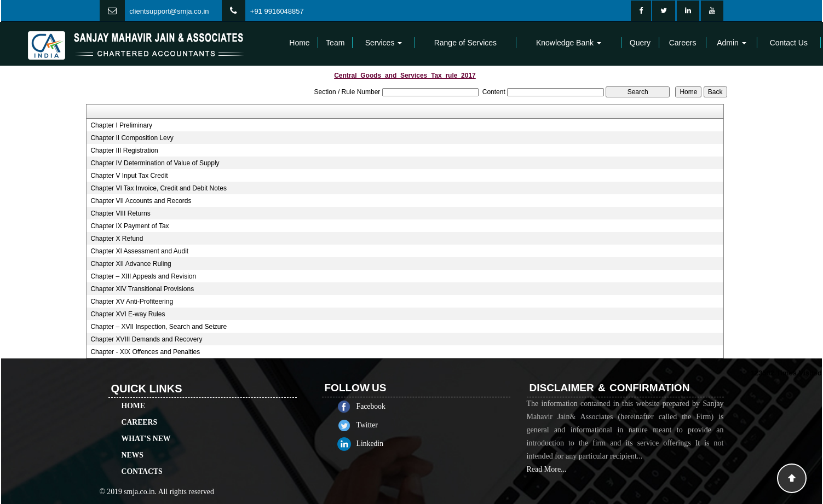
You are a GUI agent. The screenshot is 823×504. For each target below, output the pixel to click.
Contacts (142, 462)
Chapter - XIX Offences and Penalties (145, 352)
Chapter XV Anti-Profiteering (132, 302)
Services (384, 43)
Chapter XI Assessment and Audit (139, 251)
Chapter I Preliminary (121, 125)
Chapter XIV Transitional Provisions (142, 289)
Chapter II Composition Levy (132, 138)
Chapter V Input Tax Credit (129, 176)
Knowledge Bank (569, 43)
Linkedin (380, 444)
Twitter (377, 425)
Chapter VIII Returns (120, 213)
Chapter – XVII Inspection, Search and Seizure (159, 327)
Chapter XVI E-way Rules (128, 314)
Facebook (381, 406)
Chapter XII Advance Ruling (131, 264)
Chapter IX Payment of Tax (130, 226)
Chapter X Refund (117, 239)
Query (640, 43)
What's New (146, 429)
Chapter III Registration (124, 150)
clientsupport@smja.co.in (169, 11)
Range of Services (465, 43)
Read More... (547, 479)
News (133, 445)
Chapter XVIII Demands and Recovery (146, 339)
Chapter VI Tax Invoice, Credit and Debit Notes (159, 188)
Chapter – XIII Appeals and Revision (143, 276)
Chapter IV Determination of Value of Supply (155, 163)
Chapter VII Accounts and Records (141, 201)
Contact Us (789, 43)
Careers (683, 43)
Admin (732, 43)
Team (335, 43)
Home (299, 43)
